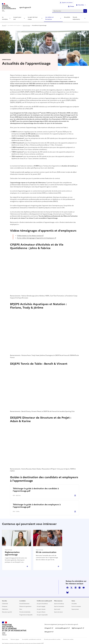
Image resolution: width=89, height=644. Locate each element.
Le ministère (5, 16)
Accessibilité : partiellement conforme (32, 638)
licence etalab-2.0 (37, 642)
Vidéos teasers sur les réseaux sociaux (29, 234)
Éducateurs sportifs (7, 610)
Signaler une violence (60, 4)
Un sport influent (41, 610)
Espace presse (75, 608)
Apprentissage (26, 23)
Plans (21, 608)
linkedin (76, 586)
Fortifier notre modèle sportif (44, 599)
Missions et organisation (25, 605)
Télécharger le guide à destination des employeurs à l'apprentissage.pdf (37, 504)
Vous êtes (80, 4)
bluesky (67, 591)
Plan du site (5, 638)
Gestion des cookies (68, 638)
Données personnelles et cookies (52, 638)
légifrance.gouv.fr (77, 626)
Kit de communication (46, 551)
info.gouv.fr (48, 626)
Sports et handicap (59, 602)
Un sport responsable (42, 613)
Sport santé (57, 608)
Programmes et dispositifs (26, 613)
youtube (84, 586)
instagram (80, 586)
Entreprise (5, 605)
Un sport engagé (41, 605)
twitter (71, 586)
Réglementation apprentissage (12, 552)
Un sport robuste (41, 608)
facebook (67, 586)
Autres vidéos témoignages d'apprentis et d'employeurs (36, 236)
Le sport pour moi (17, 16)
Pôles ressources (58, 599)
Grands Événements (24, 602)
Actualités (67, 15)
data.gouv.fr (48, 630)
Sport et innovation (59, 605)
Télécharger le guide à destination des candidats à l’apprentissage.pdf (36, 488)
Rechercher (85, 8)
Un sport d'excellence (42, 602)
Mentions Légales (15, 638)
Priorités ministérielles (25, 610)
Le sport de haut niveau (33, 16)
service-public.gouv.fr (62, 626)
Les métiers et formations (49, 16)
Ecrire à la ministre (76, 605)
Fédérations (5, 608)
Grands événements (76, 16)
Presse (72, 4)
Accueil (4, 23)
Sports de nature (58, 610)
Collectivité (5, 602)
